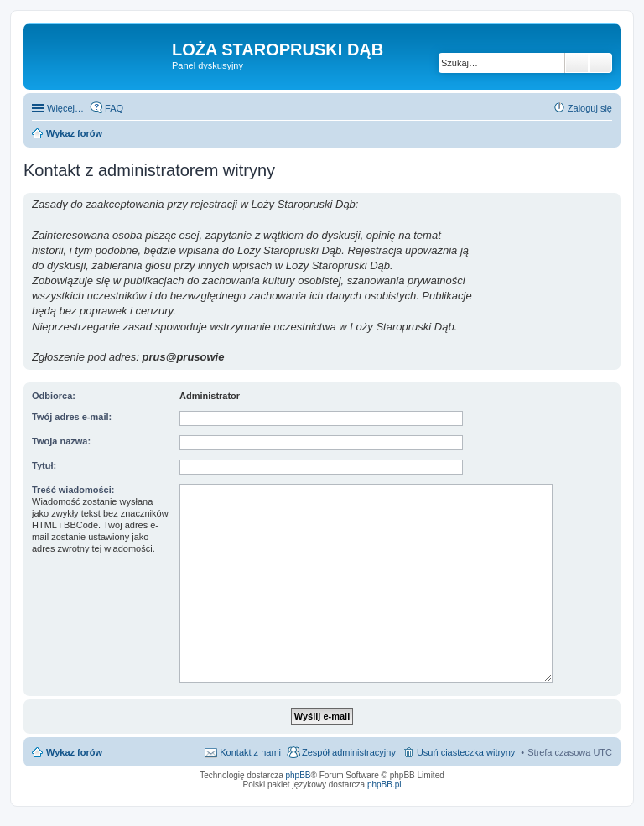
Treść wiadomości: (73, 490)
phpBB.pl (384, 784)
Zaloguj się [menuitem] (590, 108)
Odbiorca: (54, 396)
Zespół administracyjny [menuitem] (349, 752)
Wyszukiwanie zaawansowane (601, 63)
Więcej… (65, 108)
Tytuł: (44, 465)
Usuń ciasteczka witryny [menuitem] (466, 752)
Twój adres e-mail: (72, 417)
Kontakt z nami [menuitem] (250, 752)
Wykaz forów (74, 752)
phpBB (299, 775)
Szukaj (577, 63)
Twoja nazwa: (61, 441)
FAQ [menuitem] (114, 108)
